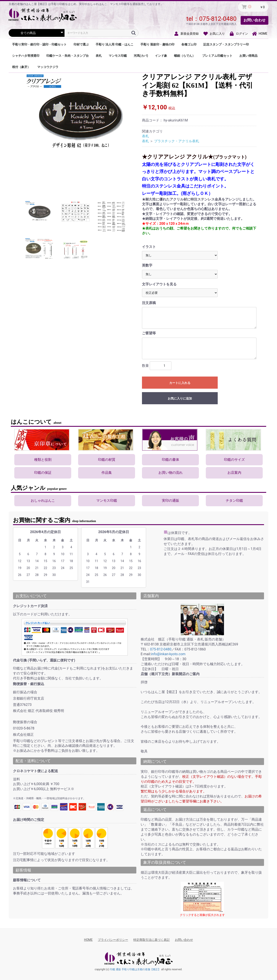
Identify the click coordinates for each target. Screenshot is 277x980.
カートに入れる (180, 383)
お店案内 (234, 473)
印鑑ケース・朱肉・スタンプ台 (68, 56)
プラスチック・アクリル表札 (177, 141)
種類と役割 (43, 460)
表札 (99, 56)
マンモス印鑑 (118, 56)
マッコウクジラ (48, 67)
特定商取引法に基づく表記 (151, 940)
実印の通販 (171, 501)
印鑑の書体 (171, 460)
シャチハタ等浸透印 (26, 56)
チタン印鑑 (234, 501)
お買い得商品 (248, 56)
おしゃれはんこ (43, 501)
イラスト (149, 247)
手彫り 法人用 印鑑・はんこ (115, 44)
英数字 (147, 265)
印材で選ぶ (81, 44)
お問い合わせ (254, 20)
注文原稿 (149, 303)
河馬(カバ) (141, 56)
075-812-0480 (218, 19)
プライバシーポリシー (113, 940)
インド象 (161, 56)
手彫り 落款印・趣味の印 (157, 44)
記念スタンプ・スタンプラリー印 (226, 44)
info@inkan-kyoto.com (168, 654)
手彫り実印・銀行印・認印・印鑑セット (39, 44)
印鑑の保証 (43, 473)
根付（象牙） (21, 67)
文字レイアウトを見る (159, 284)
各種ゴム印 (189, 44)
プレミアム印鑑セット (217, 56)
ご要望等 (149, 333)
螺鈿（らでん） (185, 56)
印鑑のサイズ (234, 460)
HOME (88, 940)
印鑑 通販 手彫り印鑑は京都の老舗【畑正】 (135, 969)
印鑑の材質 (107, 460)
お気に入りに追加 (180, 398)
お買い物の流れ (171, 473)
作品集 (107, 473)
